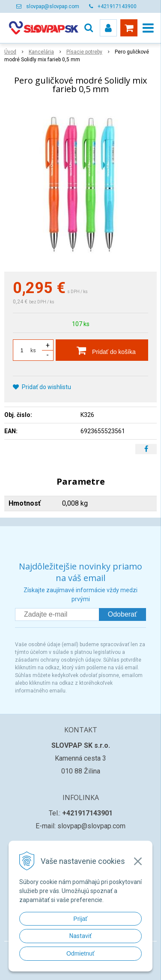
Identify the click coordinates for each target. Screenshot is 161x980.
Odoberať (122, 614)
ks (33, 351)
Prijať (80, 919)
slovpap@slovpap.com (53, 6)
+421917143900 (117, 6)
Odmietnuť (80, 953)
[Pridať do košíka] (102, 350)
